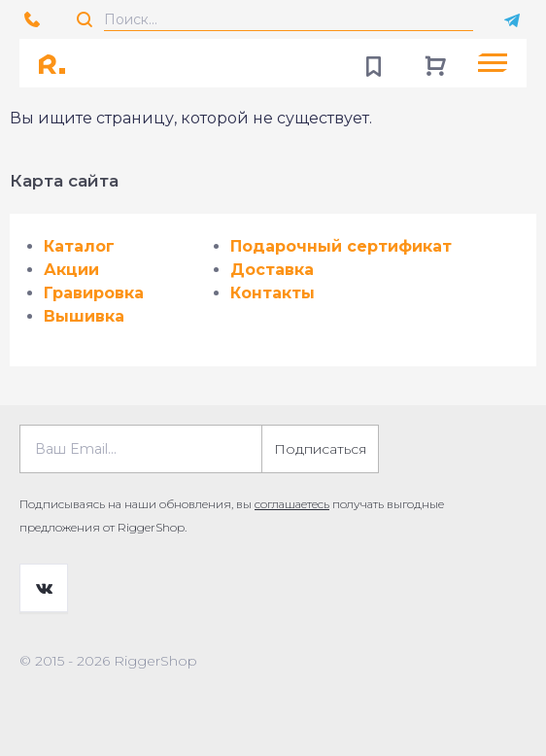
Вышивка (84, 316)
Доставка (272, 270)
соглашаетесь (292, 504)
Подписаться (320, 449)
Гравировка (94, 293)
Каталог (79, 246)
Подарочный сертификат (341, 246)
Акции (71, 270)
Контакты (273, 293)
